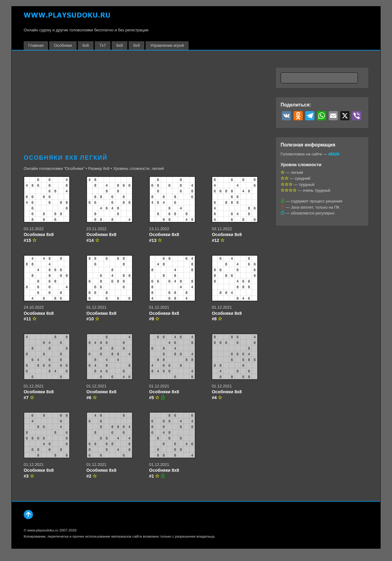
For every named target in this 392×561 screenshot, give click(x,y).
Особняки (63, 45)
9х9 (136, 45)
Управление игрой (167, 45)
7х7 (103, 45)
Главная (36, 45)
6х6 (86, 45)
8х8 (120, 45)
